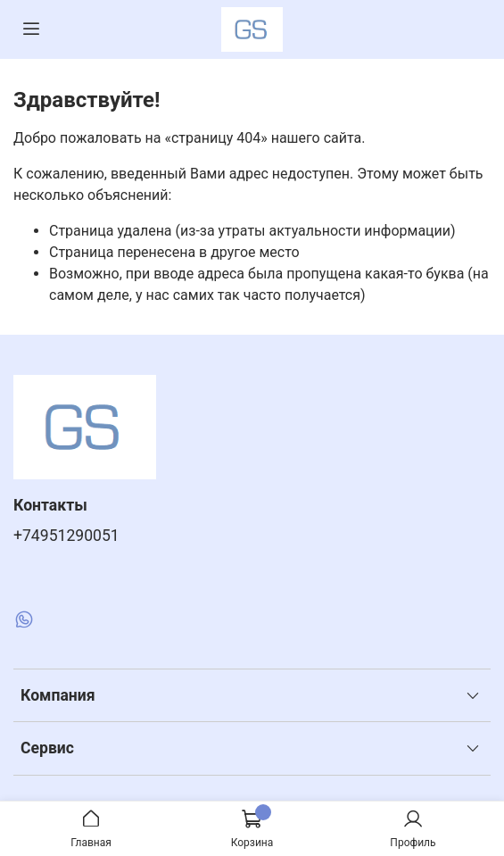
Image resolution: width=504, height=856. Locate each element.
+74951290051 (66, 536)
